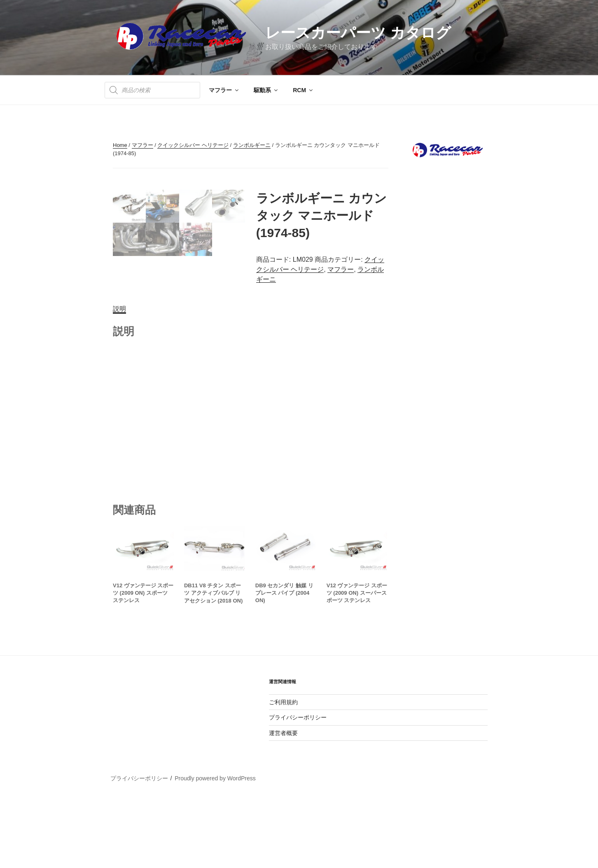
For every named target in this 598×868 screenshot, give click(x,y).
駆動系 (266, 90)
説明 (119, 380)
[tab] (119, 380)
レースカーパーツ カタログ (358, 33)
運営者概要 (283, 803)
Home (120, 145)
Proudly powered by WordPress (215, 849)
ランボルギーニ (252, 145)
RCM (303, 90)
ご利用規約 (283, 773)
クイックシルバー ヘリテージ (193, 145)
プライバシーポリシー (298, 788)
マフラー (224, 90)
